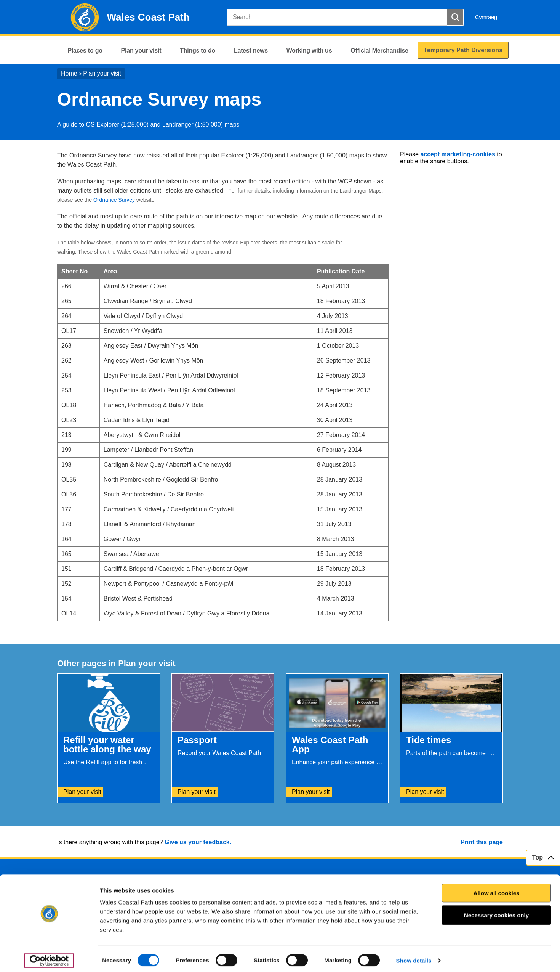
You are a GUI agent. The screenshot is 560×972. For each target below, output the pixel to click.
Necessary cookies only (496, 912)
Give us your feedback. (198, 842)
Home (69, 73)
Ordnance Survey (114, 200)
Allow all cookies (497, 889)
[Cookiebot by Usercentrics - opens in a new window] (49, 957)
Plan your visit (102, 73)
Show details (414, 957)
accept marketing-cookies (458, 154)
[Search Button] (455, 17)
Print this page (482, 842)
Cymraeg (486, 17)
